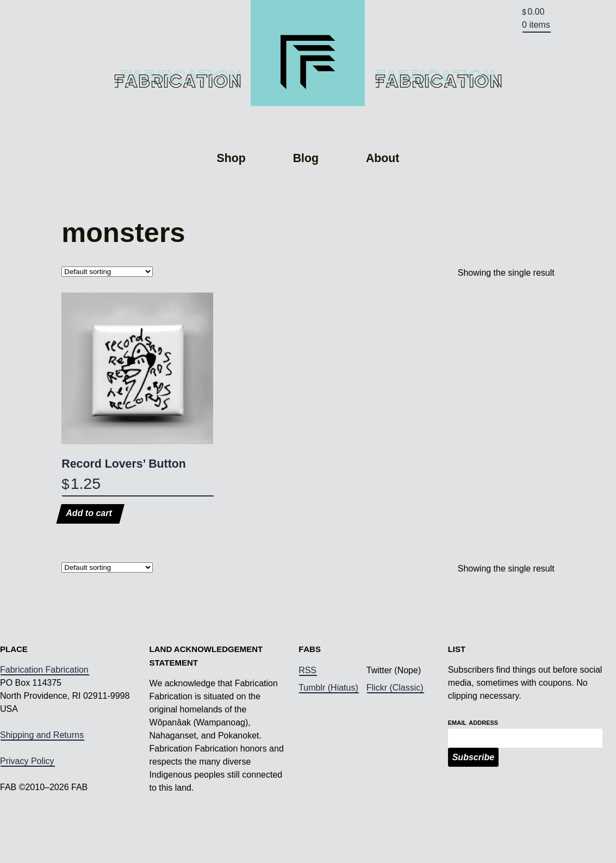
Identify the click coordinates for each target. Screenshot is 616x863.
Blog (306, 193)
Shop (231, 193)
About (383, 193)
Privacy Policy (27, 795)
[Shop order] (107, 305)
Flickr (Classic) (395, 721)
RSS (307, 704)
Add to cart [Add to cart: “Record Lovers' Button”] (89, 547)
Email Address (473, 756)
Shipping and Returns (42, 769)
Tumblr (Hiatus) (328, 721)
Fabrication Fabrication (44, 703)
